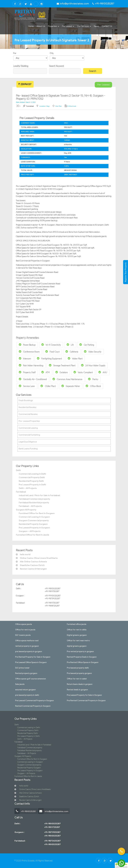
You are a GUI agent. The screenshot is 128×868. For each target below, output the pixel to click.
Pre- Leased (103, 85)
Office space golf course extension (31, 679)
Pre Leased (68, 26)
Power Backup (27, 345)
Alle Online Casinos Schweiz (31, 562)
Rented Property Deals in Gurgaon (82, 657)
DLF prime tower (22, 668)
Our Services (84, 26)
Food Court (53, 352)
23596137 (25, 84)
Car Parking (87, 345)
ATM (45, 372)
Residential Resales (27, 407)
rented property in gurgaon (27, 646)
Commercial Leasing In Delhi (32, 474)
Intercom (25, 358)
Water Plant (75, 358)
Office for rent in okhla (77, 629)
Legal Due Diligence (28, 442)
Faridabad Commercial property (34, 499)
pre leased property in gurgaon (29, 651)
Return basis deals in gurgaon (80, 684)
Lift (70, 345)
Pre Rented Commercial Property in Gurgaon (86, 700)
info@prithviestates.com (53, 811)
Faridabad (21, 492)
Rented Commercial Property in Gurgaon (33, 706)
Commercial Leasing (28, 428)
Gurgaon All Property (26, 510)
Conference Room (29, 352)
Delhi (18, 470)
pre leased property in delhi (27, 695)
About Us (41, 26)
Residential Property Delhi (31, 481)
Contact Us (107, 26)
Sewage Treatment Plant (62, 365)
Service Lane (27, 386)
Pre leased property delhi (78, 668)
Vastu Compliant (83, 372)
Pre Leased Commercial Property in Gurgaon (35, 700)
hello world (23, 554)
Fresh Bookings (26, 400)
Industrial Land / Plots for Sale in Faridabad (39, 495)
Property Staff (27, 372)
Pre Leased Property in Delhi (32, 485)
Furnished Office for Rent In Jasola (32, 535)
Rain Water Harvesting (31, 365)
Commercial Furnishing (29, 435)
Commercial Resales (28, 414)
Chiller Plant (48, 386)
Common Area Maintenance (67, 379)
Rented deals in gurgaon (77, 689)
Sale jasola (20, 684)
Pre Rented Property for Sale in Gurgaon (33, 657)
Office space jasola (24, 624)
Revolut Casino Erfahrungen (31, 569)
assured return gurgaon (25, 689)
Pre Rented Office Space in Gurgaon (83, 662)
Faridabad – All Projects (30, 506)
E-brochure (72, 106)
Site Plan (59, 106)
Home (31, 26)
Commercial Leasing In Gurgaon (34, 517)
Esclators (62, 372)
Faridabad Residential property (34, 503)
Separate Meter (71, 386)
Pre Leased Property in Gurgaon (34, 528)
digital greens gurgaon (77, 646)
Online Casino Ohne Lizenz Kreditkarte (37, 558)
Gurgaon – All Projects (30, 531)
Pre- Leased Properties (29, 421)
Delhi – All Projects (28, 488)
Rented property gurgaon (26, 673)
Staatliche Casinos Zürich (30, 565)
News (96, 26)
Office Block (93, 386)
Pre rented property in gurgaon (80, 651)
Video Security (93, 352)
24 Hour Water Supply (93, 365)
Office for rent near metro (78, 640)
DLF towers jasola (23, 635)
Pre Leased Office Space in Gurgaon (31, 662)
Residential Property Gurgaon (33, 524)
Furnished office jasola (77, 624)
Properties (54, 26)
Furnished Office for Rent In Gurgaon (37, 513)
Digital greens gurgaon (77, 635)
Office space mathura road (27, 640)
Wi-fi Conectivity (51, 345)
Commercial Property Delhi (32, 477)
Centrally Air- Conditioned (33, 379)
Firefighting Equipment (49, 358)
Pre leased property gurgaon (79, 673)
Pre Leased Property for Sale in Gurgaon (84, 695)
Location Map (44, 106)
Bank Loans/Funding (28, 449)
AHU (103, 372)
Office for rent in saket (77, 679)
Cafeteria (72, 352)
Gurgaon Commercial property (34, 520)
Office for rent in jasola (25, 629)
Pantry (93, 379)
